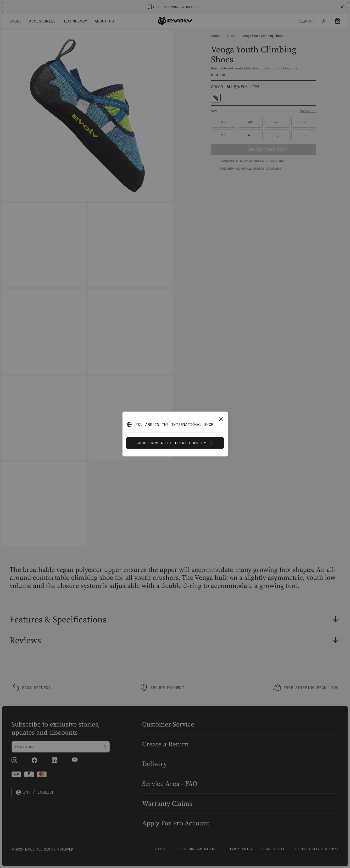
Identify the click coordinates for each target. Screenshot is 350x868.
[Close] (221, 419)
